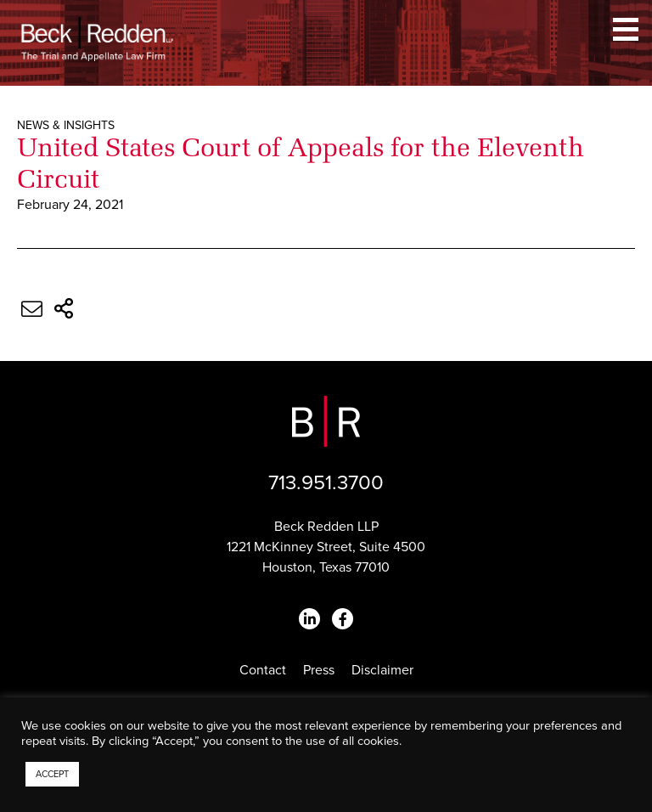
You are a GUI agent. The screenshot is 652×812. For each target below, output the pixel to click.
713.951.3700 (326, 483)
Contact (263, 670)
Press (319, 670)
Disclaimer (382, 670)
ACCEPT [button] (52, 774)
